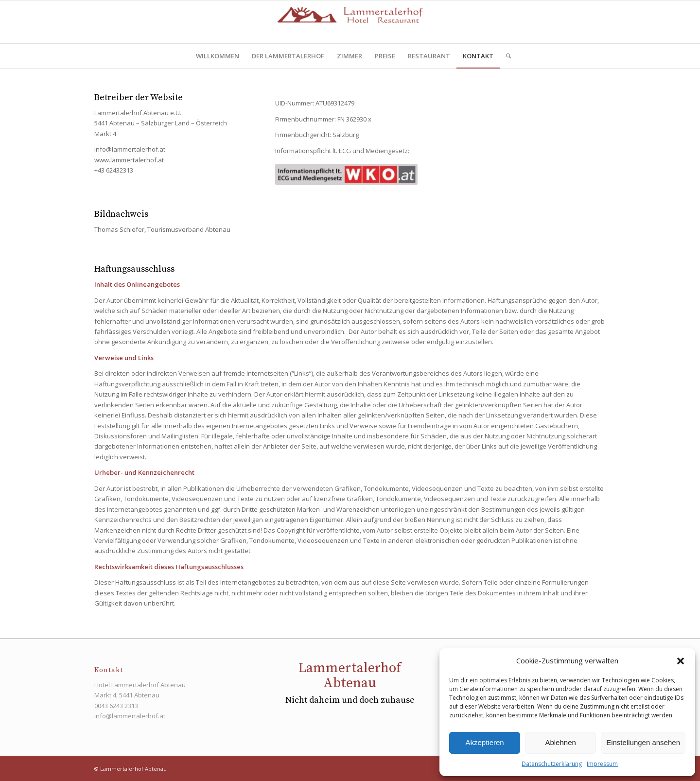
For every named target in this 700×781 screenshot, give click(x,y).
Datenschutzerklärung (552, 764)
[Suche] (505, 56)
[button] (681, 661)
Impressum (602, 764)
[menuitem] (218, 56)
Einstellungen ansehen (643, 742)
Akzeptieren (484, 742)
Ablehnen (560, 742)
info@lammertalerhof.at (130, 716)
